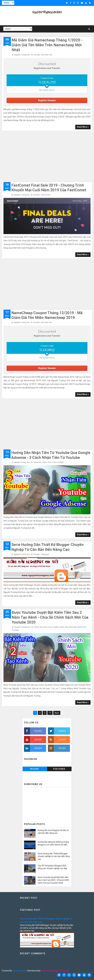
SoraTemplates (19, 971)
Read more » (83, 127)
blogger (37, 554)
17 (50, 713)
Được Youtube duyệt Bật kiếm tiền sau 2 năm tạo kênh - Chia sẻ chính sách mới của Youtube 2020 (50, 617)
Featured (59, 769)
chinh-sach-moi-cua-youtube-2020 (49, 627)
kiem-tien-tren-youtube (53, 462)
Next (57, 713)
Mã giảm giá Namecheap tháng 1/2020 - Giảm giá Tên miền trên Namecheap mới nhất (47, 45)
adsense (37, 462)
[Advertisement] (47, 158)
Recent (35, 769)
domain (37, 55)
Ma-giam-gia (47, 55)
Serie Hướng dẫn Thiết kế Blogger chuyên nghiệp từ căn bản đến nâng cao (54, 856)
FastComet (46, 195)
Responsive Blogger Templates (55, 971)
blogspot (45, 554)
